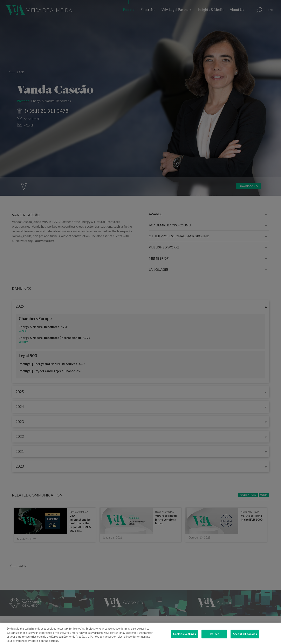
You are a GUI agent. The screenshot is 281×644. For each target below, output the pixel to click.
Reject (214, 638)
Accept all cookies (245, 638)
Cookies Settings (184, 638)
